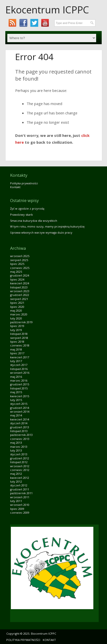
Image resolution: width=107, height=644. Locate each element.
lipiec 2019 (17, 326)
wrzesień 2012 (20, 466)
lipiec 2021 (17, 303)
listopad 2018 (19, 334)
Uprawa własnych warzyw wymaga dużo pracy (41, 232)
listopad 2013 (19, 431)
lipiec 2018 (17, 342)
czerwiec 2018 (20, 345)
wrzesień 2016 (20, 373)
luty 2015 (16, 400)
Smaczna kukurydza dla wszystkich (34, 221)
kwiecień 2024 (20, 283)
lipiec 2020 (17, 307)
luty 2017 (16, 361)
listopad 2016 (19, 369)
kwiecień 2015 (20, 396)
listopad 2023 (19, 287)
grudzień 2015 (20, 384)
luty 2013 (16, 450)
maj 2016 (16, 377)
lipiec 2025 (17, 264)
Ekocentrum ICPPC (47, 10)
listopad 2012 (19, 462)
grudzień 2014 (20, 408)
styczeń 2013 (19, 454)
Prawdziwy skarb (22, 215)
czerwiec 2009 (20, 513)
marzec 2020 (19, 314)
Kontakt (15, 187)
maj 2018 (16, 349)
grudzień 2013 (20, 427)
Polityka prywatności (24, 183)
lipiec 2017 (17, 353)
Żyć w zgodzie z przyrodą (27, 208)
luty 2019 (16, 330)
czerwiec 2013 (20, 439)
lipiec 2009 (17, 509)
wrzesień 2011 (20, 497)
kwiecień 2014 (20, 419)
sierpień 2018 (19, 338)
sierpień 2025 (19, 260)
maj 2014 (16, 415)
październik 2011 (21, 493)
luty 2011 (16, 501)
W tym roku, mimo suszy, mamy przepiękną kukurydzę (47, 226)
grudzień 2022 (20, 295)
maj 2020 (16, 311)
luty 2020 (16, 318)
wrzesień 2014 (20, 412)
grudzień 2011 (20, 489)
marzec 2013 (19, 447)
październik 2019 (21, 322)
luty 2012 (16, 481)
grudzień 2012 (20, 458)
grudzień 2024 (20, 275)
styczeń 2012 (19, 485)
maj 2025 (16, 272)
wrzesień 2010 (20, 505)
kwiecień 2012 (20, 478)
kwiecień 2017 (20, 357)
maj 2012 (16, 474)
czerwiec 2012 (20, 470)
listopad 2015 (19, 388)
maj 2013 (16, 443)
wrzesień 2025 (20, 256)
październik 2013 (21, 435)
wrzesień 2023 (20, 291)
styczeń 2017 (19, 365)
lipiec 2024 (17, 279)
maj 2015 (16, 392)
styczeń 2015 (19, 404)
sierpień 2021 (19, 299)
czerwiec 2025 (20, 268)
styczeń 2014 (19, 423)
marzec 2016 (19, 380)
